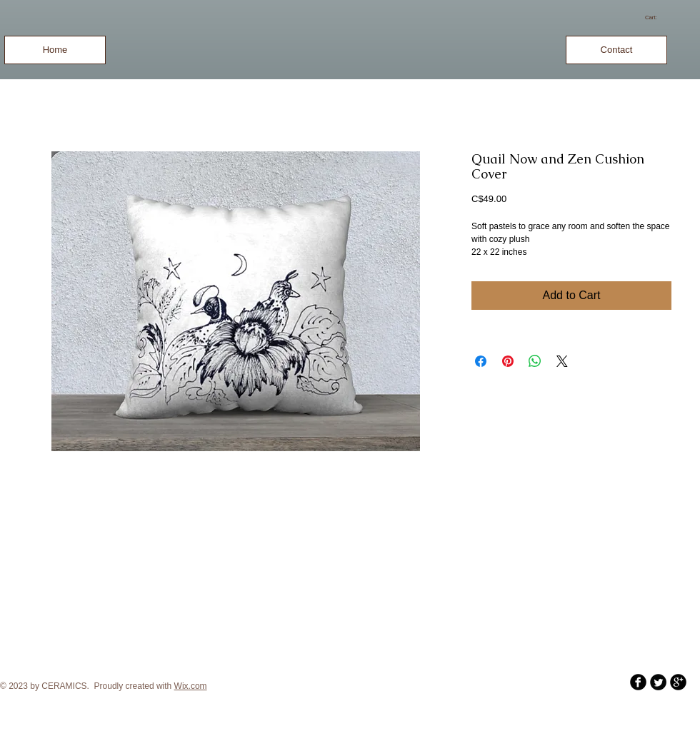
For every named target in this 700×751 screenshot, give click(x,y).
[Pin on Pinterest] (508, 361)
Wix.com (191, 686)
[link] (656, 17)
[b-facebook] (638, 682)
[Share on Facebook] (481, 361)
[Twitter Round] (658, 682)
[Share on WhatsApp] (535, 361)
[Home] (55, 50)
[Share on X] (562, 361)
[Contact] (616, 50)
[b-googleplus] (678, 682)
